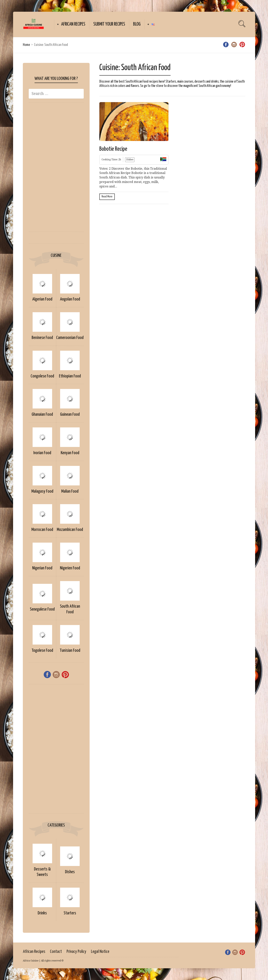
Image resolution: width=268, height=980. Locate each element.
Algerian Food (42, 299)
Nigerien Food (70, 568)
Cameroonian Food (70, 338)
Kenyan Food (70, 453)
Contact (56, 952)
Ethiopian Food (70, 376)
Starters (70, 913)
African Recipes (73, 24)
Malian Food (70, 491)
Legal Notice (100, 952)
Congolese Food (42, 376)
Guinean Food (70, 414)
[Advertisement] (56, 169)
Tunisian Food (70, 651)
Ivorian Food (42, 453)
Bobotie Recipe (113, 149)
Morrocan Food (42, 530)
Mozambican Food (70, 530)
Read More (107, 197)
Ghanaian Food (42, 414)
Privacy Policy (76, 952)
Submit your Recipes (109, 24)
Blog (137, 24)
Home (26, 45)
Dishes (70, 872)
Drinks (42, 913)
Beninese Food (42, 338)
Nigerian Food (42, 568)
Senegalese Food (42, 609)
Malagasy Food (42, 491)
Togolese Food (42, 651)
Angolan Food (70, 299)
